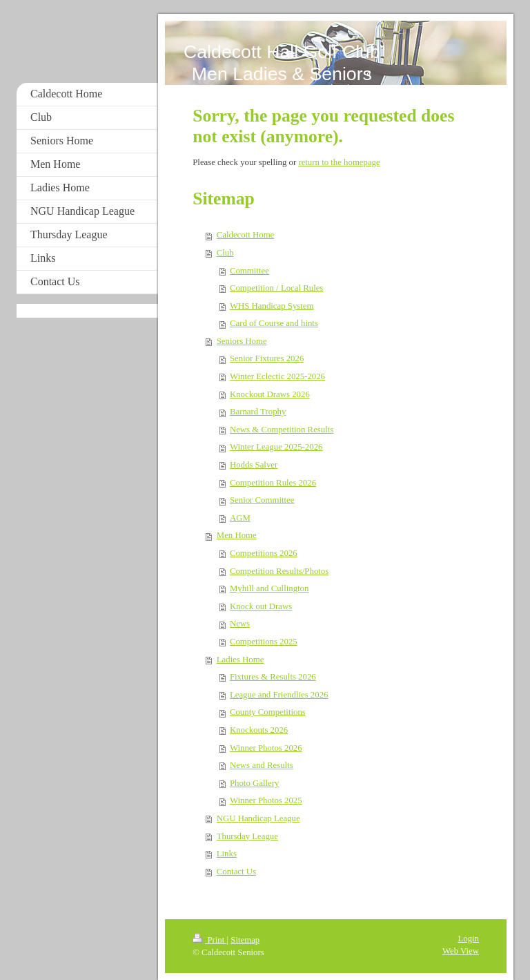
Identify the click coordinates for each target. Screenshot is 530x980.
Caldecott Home (246, 235)
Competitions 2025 (264, 642)
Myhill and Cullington (269, 588)
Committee (249, 271)
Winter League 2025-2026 (276, 447)
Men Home (237, 535)
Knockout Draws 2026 (270, 394)
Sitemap (245, 940)
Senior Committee (262, 500)
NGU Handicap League (258, 818)
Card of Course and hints (274, 323)
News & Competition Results (282, 430)
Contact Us (236, 872)
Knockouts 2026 (259, 730)
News (240, 624)
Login (468, 939)
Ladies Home (241, 660)
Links (227, 854)
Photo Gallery (254, 783)
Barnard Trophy (258, 412)
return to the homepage (339, 162)
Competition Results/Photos (279, 571)
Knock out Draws (261, 606)
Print (209, 940)
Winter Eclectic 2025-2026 (277, 376)
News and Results (262, 765)
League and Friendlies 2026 (279, 695)
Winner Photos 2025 (266, 800)
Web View (461, 951)
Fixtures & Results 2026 (273, 677)
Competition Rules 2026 (273, 483)
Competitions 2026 (264, 553)
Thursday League (247, 836)
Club (225, 253)
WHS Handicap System (272, 306)
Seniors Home (242, 341)
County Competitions (268, 712)
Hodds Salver (254, 465)
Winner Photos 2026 (266, 748)
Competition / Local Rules (276, 288)
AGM (240, 518)
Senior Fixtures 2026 (267, 358)
